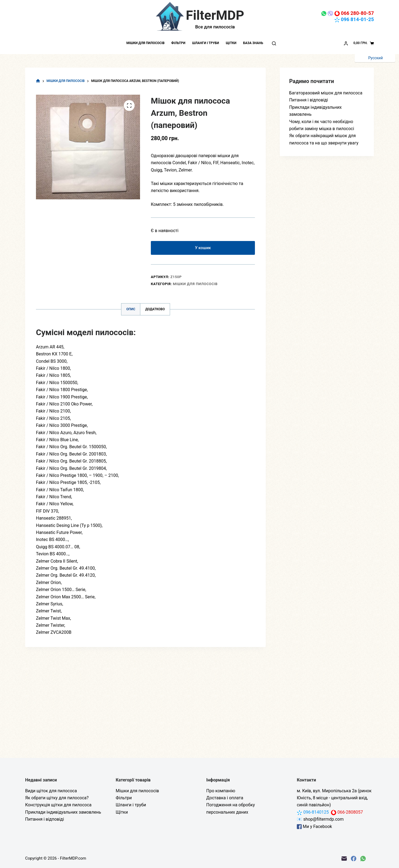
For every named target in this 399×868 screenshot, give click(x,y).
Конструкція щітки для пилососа (58, 805)
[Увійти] (346, 43)
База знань (253, 43)
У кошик (203, 248)
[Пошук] (274, 43)
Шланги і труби (206, 43)
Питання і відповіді (309, 100)
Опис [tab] (131, 310)
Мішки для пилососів (145, 43)
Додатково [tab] (155, 310)
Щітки (231, 43)
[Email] (344, 859)
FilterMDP (215, 15)
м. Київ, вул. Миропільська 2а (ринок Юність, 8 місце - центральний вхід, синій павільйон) (334, 798)
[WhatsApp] (363, 859)
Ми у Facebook (314, 826)
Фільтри (178, 43)
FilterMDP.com (73, 858)
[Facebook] (354, 859)
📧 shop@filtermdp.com (320, 819)
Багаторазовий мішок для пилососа (326, 93)
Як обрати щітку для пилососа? (57, 798)
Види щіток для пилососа (51, 791)
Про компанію (221, 791)
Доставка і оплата (225, 798)
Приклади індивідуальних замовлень (63, 812)
